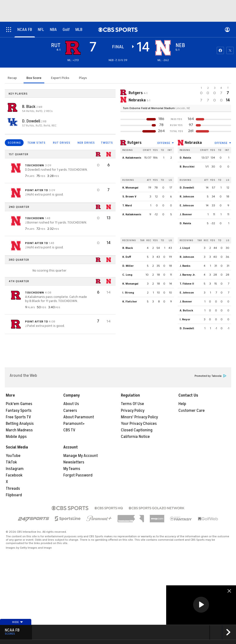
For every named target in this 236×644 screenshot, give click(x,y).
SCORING (14, 143)
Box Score (34, 78)
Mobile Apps (16, 437)
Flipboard (14, 495)
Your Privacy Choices (139, 424)
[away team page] (73, 48)
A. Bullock (186, 310)
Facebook (14, 475)
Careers (70, 411)
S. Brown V (129, 196)
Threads (13, 489)
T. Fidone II (187, 284)
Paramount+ (74, 424)
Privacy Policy (133, 411)
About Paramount (79, 417)
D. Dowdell (32, 121)
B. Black (29, 107)
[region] (201, 605)
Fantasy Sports (19, 411)
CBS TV (69, 430)
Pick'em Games (19, 404)
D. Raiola (185, 158)
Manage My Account (81, 456)
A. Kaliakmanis (132, 158)
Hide (18, 622)
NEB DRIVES (86, 143)
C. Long (127, 275)
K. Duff (127, 257)
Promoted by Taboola (210, 376)
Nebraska (193, 143)
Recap (12, 78)
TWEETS (107, 143)
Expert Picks (60, 78)
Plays (83, 78)
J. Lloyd (185, 248)
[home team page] (163, 48)
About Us (71, 404)
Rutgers (134, 143)
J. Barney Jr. (187, 275)
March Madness (19, 430)
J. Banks (185, 266)
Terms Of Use (132, 404)
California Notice (135, 437)
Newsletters (74, 462)
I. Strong (128, 293)
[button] (201, 605)
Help (182, 404)
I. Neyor (185, 319)
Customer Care (192, 411)
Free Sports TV (18, 417)
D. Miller (128, 266)
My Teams (72, 469)
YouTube (13, 456)
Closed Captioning (137, 430)
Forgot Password (78, 475)
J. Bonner (186, 214)
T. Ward (127, 205)
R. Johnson (187, 196)
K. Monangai (130, 188)
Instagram (15, 469)
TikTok (11, 462)
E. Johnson (187, 205)
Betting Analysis (20, 424)
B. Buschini (187, 167)
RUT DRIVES (62, 143)
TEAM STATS (36, 143)
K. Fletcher (130, 301)
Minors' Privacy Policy (139, 417)
